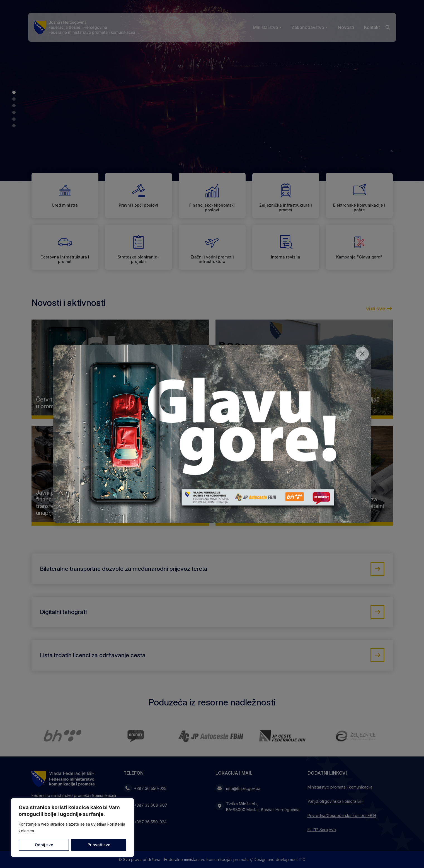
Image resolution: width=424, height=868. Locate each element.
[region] (72, 828)
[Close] (362, 354)
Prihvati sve (99, 845)
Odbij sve (44, 845)
